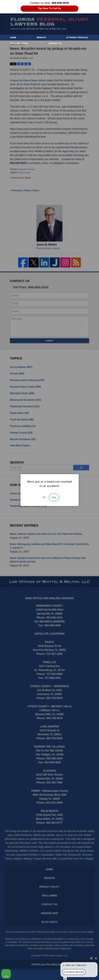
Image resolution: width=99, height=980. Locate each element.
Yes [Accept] (54, 497)
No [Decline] (44, 497)
